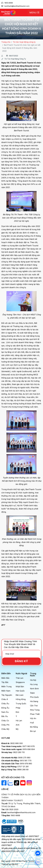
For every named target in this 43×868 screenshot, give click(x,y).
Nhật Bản (20, 687)
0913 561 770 (16, 761)
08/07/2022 (12, 56)
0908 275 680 (16, 758)
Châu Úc (5, 721)
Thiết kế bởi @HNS (10, 864)
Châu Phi (5, 725)
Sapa (32, 693)
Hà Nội (33, 680)
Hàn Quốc (20, 691)
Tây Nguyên (7, 695)
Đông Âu (5, 708)
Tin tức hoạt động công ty (24, 42)
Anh (18, 725)
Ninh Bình (34, 689)
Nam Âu (5, 712)
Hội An (33, 718)
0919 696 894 (18, 749)
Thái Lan (19, 678)
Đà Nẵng (34, 727)
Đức (17, 712)
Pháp (18, 708)
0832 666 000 (12, 743)
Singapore (20, 682)
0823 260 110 (13, 752)
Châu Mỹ (5, 729)
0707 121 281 (15, 767)
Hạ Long (34, 684)
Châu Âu (5, 704)
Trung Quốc (21, 704)
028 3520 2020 (10, 809)
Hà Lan (19, 721)
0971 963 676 (18, 746)
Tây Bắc (5, 682)
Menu (34, 13)
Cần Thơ (34, 706)
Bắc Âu (5, 716)
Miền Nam (6, 691)
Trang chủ (6, 42)
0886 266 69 (15, 770)
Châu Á (5, 699)
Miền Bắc (5, 678)
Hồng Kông (21, 699)
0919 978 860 (17, 764)
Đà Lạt (33, 731)
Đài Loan (20, 695)
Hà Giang (34, 701)
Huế (32, 723)
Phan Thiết (35, 714)
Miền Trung (6, 687)
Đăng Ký (21, 661)
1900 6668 (11, 815)
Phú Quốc (34, 697)
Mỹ (17, 729)
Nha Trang (35, 710)
